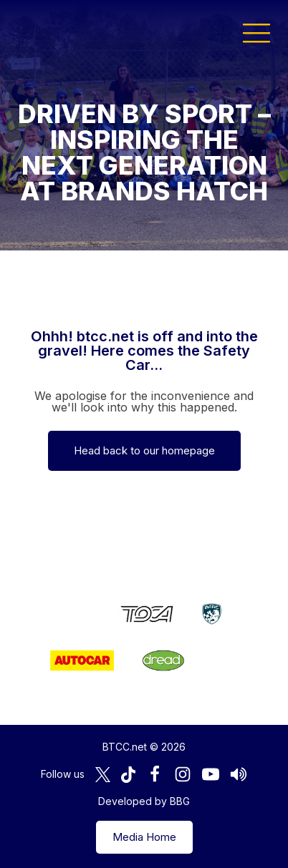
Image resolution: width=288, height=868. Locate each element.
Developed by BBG (144, 801)
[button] (256, 32)
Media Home (144, 837)
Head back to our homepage (144, 450)
